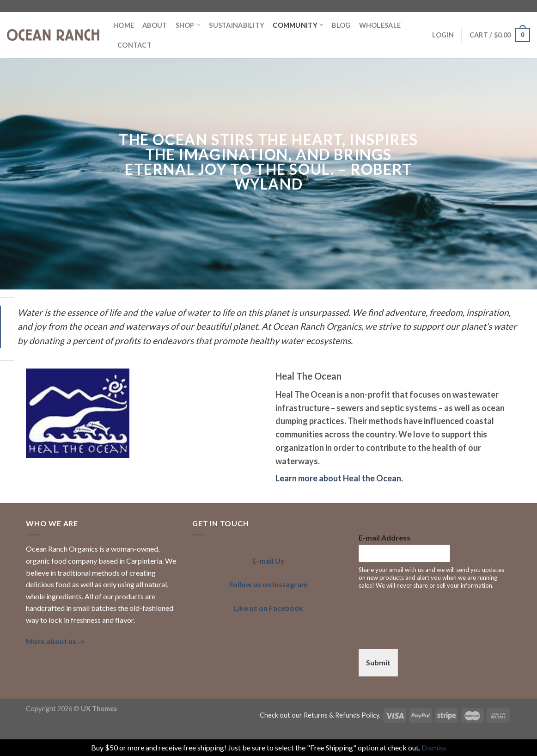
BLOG (341, 25)
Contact (134, 45)
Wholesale (380, 25)
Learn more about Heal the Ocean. (339, 478)
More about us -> (55, 641)
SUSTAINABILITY (237, 25)
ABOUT (155, 25)
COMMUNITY (298, 25)
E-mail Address (384, 538)
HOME (124, 25)
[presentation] (429, 633)
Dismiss (434, 747)
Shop (188, 25)
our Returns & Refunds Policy (335, 715)
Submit (378, 662)
